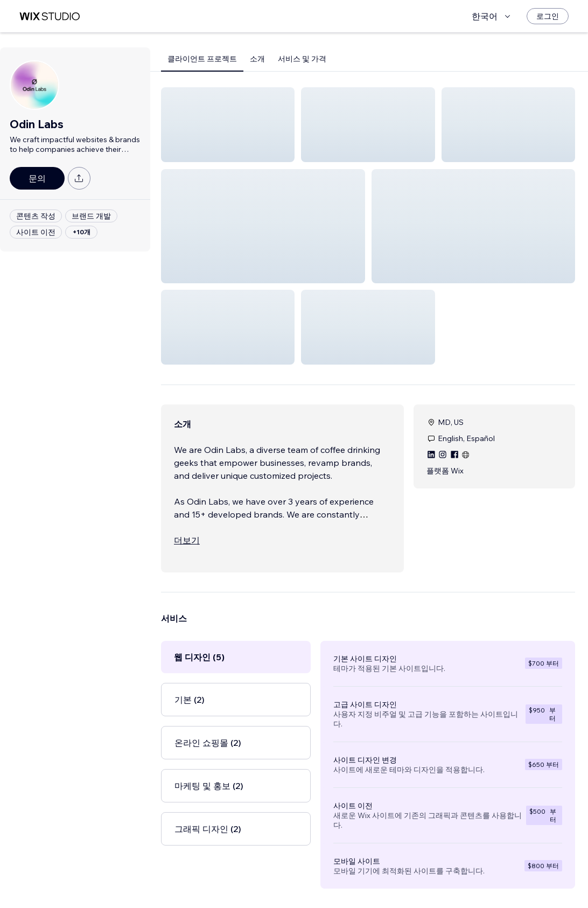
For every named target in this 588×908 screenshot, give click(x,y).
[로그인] (548, 16)
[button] (228, 125)
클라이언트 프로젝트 (202, 59)
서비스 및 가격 (302, 59)
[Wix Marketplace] (50, 16)
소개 (257, 59)
